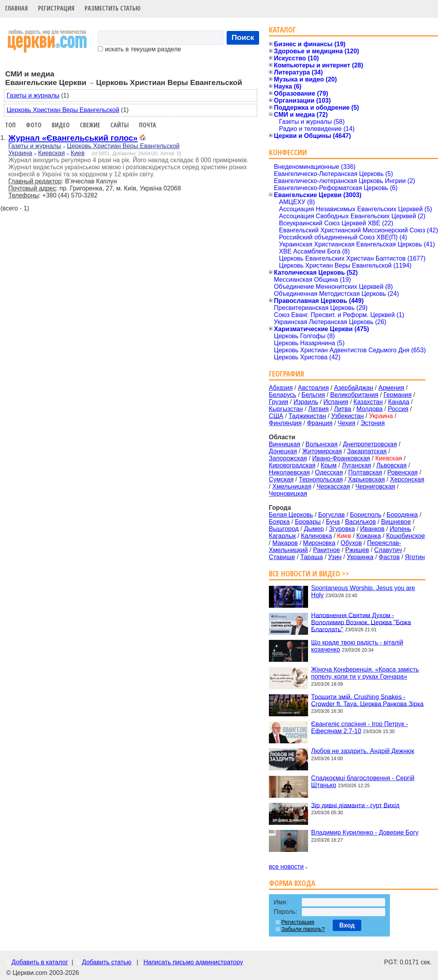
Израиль (306, 402)
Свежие (90, 125)
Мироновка (319, 543)
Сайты (120, 125)
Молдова (369, 409)
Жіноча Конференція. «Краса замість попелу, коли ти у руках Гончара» (365, 673)
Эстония (373, 423)
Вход (347, 925)
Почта (148, 125)
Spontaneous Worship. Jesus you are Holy (363, 591)
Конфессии (288, 152)
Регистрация (56, 8)
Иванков (372, 529)
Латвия (318, 409)
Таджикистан (307, 416)
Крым (329, 465)
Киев (78, 153)
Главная (16, 8)
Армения (391, 388)
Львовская (392, 465)
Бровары (308, 522)
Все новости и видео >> (309, 573)
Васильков (360, 522)
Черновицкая (288, 494)
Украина (20, 153)
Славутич (388, 550)
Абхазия (281, 388)
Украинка (360, 557)
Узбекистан (347, 416)
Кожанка (369, 536)
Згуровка (342, 529)
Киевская (51, 153)
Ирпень (401, 529)
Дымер (314, 529)
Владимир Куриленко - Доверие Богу (365, 832)
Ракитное (327, 550)
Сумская (281, 479)
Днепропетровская (370, 444)
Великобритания (354, 395)
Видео (61, 125)
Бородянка (402, 515)
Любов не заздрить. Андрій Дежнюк (363, 751)
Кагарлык (282, 536)
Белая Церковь (291, 515)
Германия (398, 395)
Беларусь (283, 395)
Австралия (313, 388)
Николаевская (289, 472)
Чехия (347, 423)
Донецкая (283, 451)
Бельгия (313, 395)
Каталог (282, 30)
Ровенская (402, 472)
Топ (10, 125)
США (276, 416)
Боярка (279, 522)
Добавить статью (107, 962)
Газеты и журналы (33, 95)
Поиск (243, 37)
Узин (335, 557)
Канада (398, 402)
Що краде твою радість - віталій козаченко (357, 646)
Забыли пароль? (303, 929)
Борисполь (366, 515)
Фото (34, 125)
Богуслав (332, 515)
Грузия (278, 402)
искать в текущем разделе (139, 49)
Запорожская (288, 458)
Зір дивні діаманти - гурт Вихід (355, 805)
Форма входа (292, 883)
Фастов (389, 557)
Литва (342, 409)
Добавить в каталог (40, 962)
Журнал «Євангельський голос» (73, 138)
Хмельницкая (292, 486)
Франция (320, 423)
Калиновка (316, 536)
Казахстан (368, 402)
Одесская (329, 472)
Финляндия (285, 423)
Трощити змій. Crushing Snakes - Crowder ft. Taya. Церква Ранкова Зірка (367, 700)
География (287, 374)
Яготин (415, 557)
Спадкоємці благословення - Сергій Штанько (363, 782)
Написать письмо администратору (193, 962)
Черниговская (375, 486)
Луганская (356, 465)
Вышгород (284, 529)
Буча (333, 522)
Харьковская (366, 479)
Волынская (322, 444)
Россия (398, 409)
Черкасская (333, 486)
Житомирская (322, 451)
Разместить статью (113, 8)
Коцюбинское (405, 536)
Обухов (351, 543)
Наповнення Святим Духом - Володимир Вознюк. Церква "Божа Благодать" (361, 622)
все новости (286, 867)
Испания (336, 402)
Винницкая (285, 444)
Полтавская (365, 472)
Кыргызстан (286, 409)
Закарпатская (367, 451)
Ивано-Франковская (341, 458)
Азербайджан (353, 388)
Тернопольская (321, 479)
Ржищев (357, 550)
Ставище (282, 557)
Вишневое (396, 522)
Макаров (285, 543)
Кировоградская (292, 465)
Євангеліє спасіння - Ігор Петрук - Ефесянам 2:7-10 (360, 727)
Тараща (312, 557)
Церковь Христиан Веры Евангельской (63, 110)
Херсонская (407, 479)
